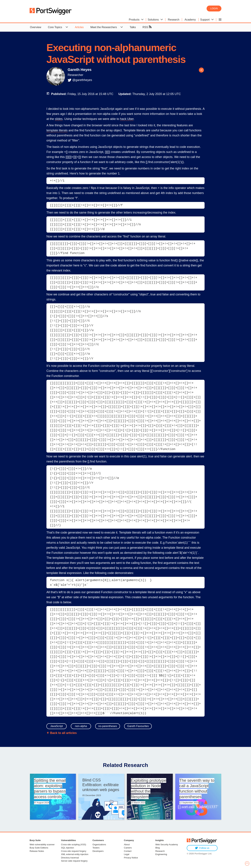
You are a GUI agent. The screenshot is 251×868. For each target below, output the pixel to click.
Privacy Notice (131, 858)
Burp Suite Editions (39, 848)
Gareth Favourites (138, 726)
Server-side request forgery (74, 861)
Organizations (99, 845)
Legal (127, 854)
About (127, 845)
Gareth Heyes (80, 70)
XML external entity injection (75, 854)
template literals (57, 130)
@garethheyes (82, 80)
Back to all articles (63, 733)
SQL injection (68, 848)
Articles (79, 27)
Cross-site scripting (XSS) (74, 845)
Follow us (202, 848)
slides (59, 119)
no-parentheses (108, 726)
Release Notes (37, 851)
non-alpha (81, 726)
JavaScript (57, 726)
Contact (128, 851)
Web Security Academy (167, 845)
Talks (133, 27)
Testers (96, 848)
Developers (98, 851)
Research (160, 851)
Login (214, 8)
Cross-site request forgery (74, 851)
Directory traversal (70, 858)
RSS (147, 27)
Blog (157, 848)
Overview (36, 27)
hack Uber (127, 119)
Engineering (161, 854)
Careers (128, 848)
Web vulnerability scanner (42, 845)
